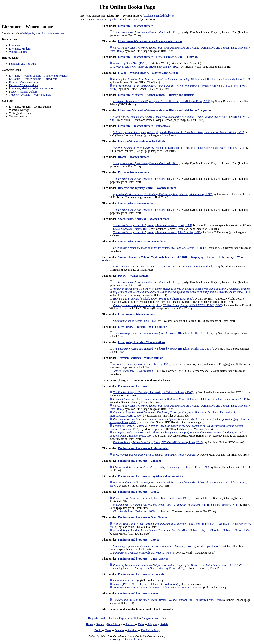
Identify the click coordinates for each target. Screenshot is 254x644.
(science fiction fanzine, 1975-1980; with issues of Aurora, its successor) (158, 588)
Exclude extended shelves (158, 16)
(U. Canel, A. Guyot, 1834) (157, 248)
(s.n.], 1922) (135, 321)
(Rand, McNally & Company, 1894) (163, 194)
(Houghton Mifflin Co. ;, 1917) (163, 333)
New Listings (115, 624)
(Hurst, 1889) (152, 225)
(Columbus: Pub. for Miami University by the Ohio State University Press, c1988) (182, 530)
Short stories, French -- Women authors (142, 241)
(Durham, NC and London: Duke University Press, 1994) (167, 600)
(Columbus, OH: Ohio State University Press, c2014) (179, 399)
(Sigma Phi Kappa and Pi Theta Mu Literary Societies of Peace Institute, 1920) (179, 132)
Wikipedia (28, 33)
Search (100, 624)
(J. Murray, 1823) (142, 364)
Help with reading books (102, 618)
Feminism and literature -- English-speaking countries (151, 476)
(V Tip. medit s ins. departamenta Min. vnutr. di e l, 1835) (166, 266)
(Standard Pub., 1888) (180, 290)
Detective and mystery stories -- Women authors (147, 188)
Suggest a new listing (154, 618)
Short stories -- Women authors (137, 203)
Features (119, 630)
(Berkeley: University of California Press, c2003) (153, 392)
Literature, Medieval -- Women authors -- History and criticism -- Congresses (164, 110)
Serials (164, 624)
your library (42, 33)
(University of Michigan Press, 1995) (169, 546)
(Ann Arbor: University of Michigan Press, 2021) (162, 101)
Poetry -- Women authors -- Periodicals (142, 141)
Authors (130, 624)
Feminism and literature (22, 64)
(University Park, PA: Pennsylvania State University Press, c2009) (177, 567)
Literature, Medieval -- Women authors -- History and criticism (156, 95)
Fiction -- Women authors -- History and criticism (148, 73)
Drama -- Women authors (23, 82)
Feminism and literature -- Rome (138, 594)
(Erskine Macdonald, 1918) (146, 32)
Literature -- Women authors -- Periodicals (33, 79)
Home (90, 624)
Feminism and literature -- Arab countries (143, 448)
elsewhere (59, 33)
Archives (132, 630)
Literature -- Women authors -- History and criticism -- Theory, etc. (159, 57)
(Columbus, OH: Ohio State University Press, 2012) (181, 79)
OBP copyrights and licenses (127, 640)
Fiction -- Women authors (23, 85)
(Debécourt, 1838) (134, 511)
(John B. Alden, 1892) (157, 232)
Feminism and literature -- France (139, 492)
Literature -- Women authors (135, 26)
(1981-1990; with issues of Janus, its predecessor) (146, 584)
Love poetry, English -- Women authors (142, 342)
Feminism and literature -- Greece (138, 540)
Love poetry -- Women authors (136, 314)
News (108, 630)
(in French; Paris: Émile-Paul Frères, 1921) (151, 498)
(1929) (130, 63)
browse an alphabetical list (111, 19)
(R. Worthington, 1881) (137, 371)
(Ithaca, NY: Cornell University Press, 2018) (158, 442)
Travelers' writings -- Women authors (30, 95)
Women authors (18, 52)
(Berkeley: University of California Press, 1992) (161, 467)
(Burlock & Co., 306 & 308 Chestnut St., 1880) (153, 299)
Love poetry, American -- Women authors (143, 327)
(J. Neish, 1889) (131, 229)
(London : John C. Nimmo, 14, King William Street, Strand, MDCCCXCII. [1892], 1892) (168, 305)
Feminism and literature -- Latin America (143, 559)
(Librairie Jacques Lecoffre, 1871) (176, 505)
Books (98, 630)
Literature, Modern (20, 49)
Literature (15, 45)
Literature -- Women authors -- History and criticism (39, 76)
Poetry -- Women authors (23, 92)
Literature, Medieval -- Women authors (31, 88)
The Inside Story (150, 630)
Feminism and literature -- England (139, 461)
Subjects (152, 624)
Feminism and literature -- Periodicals (141, 574)
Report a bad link (129, 618)
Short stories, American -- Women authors (143, 219)
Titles (141, 624)
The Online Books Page (127, 7)
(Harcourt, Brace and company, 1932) (146, 67)
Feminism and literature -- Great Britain (142, 517)
